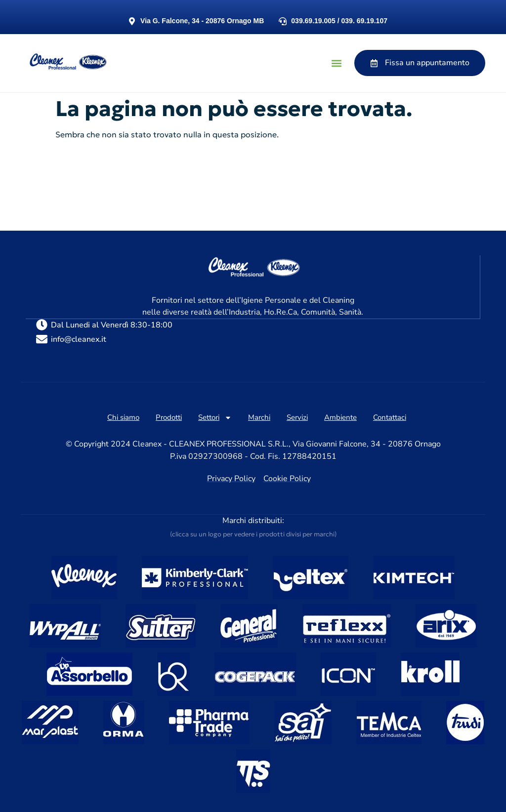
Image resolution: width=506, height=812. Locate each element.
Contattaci (390, 417)
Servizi (297, 417)
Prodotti (169, 417)
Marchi (259, 417)
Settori (215, 417)
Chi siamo (123, 417)
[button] (336, 63)
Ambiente (340, 417)
